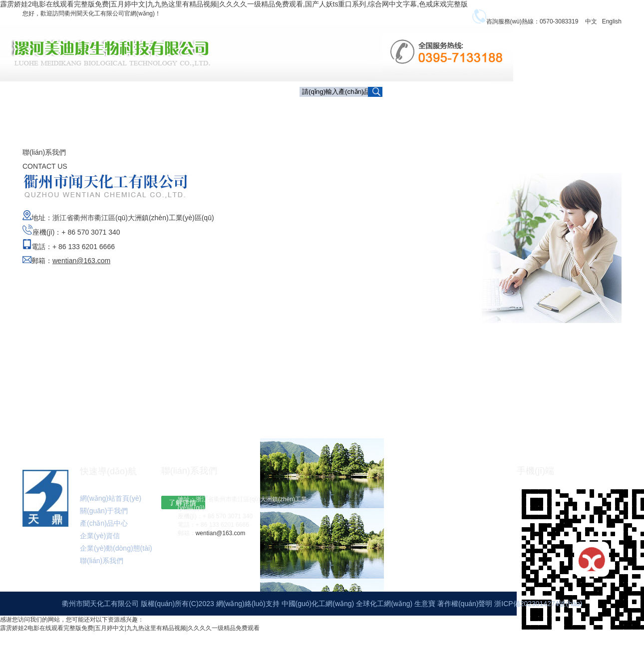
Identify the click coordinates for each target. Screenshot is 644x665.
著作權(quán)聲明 (466, 610)
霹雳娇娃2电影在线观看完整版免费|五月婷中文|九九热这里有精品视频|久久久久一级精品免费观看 (130, 634)
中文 (591, 21)
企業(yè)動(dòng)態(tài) (570, 108)
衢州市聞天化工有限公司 (100, 610)
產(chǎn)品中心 (438, 109)
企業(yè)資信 (498, 108)
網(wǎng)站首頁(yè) (111, 504)
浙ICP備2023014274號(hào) (538, 610)
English (612, 21)
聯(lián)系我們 (499, 129)
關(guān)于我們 (373, 108)
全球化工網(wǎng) (384, 610)
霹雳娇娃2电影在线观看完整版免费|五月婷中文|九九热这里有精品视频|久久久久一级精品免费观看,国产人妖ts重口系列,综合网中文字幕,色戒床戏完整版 (234, 4)
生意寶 (425, 610)
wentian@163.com (221, 539)
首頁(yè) (321, 108)
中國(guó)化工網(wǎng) (318, 610)
